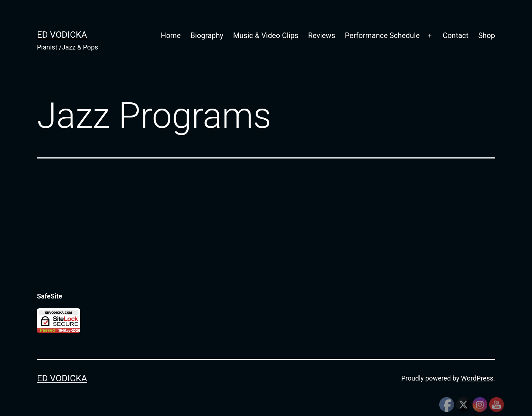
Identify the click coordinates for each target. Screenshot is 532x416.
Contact (456, 35)
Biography (207, 35)
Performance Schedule (382, 35)
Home (171, 35)
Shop (487, 35)
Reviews (322, 35)
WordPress (477, 378)
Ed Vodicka (62, 35)
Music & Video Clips (266, 35)
